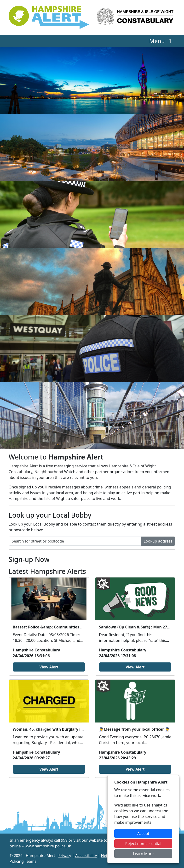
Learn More (143, 854)
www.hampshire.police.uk (48, 846)
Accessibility (86, 856)
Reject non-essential (143, 844)
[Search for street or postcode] (75, 541)
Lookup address (158, 541)
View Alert (49, 667)
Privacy (65, 856)
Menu (161, 41)
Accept (143, 834)
